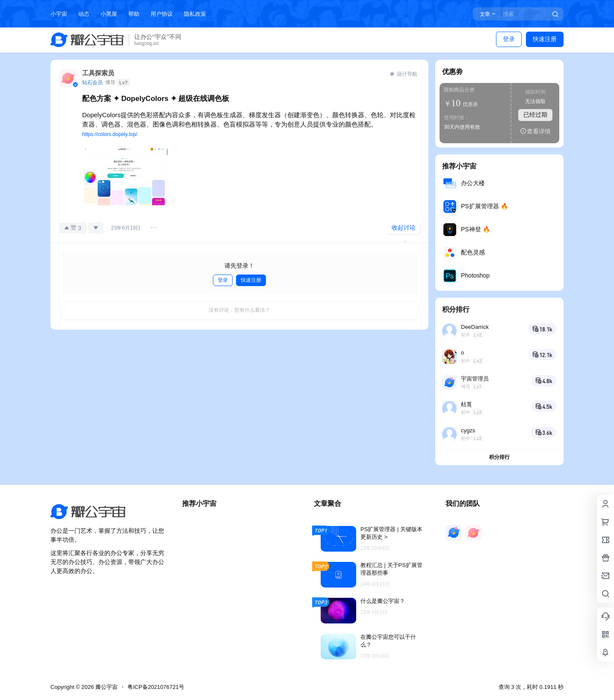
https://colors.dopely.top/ (110, 134)
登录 (509, 39)
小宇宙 (59, 14)
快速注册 (545, 39)
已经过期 (535, 115)
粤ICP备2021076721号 (156, 687)
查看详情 (535, 131)
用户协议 (162, 14)
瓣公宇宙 (106, 687)
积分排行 (499, 457)
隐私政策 (195, 14)
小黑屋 (109, 14)
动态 (84, 14)
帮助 (134, 14)
